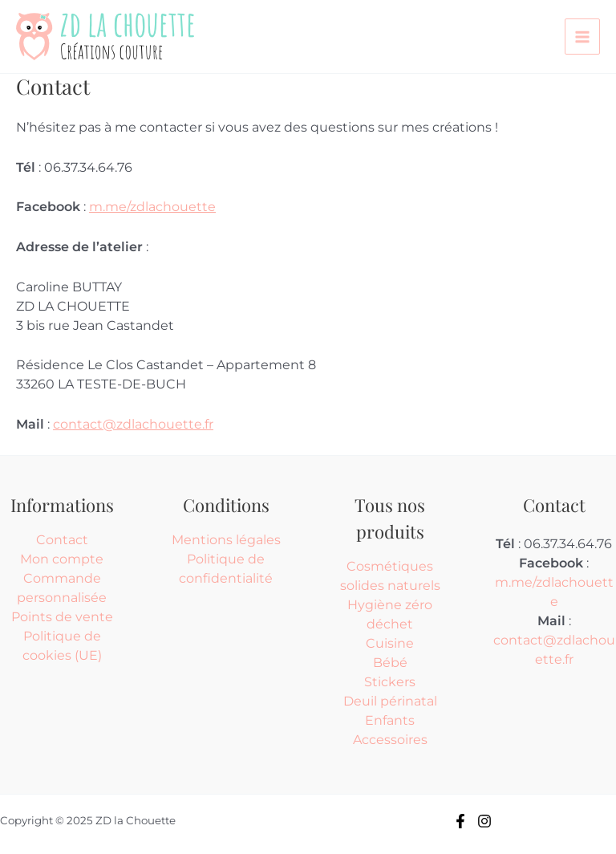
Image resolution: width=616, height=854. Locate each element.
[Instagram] (484, 821)
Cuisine (390, 643)
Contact (62, 540)
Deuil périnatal (390, 701)
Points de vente (62, 617)
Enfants (390, 720)
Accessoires (390, 740)
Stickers (390, 682)
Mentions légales (226, 540)
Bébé (390, 663)
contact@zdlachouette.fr (133, 424)
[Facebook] (460, 821)
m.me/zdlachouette (152, 207)
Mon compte (62, 559)
